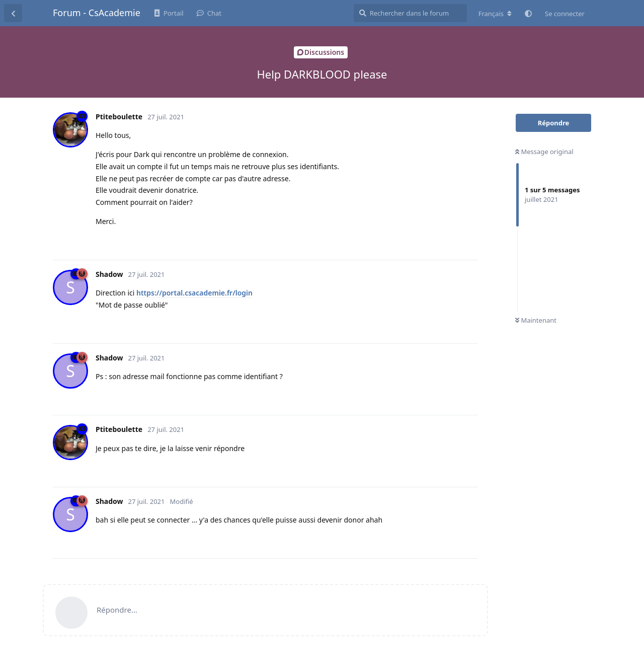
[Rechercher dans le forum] (410, 13)
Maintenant (536, 320)
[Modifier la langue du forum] (495, 14)
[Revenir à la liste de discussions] (13, 13)
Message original (544, 152)
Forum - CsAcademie (97, 13)
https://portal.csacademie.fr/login (194, 293)
